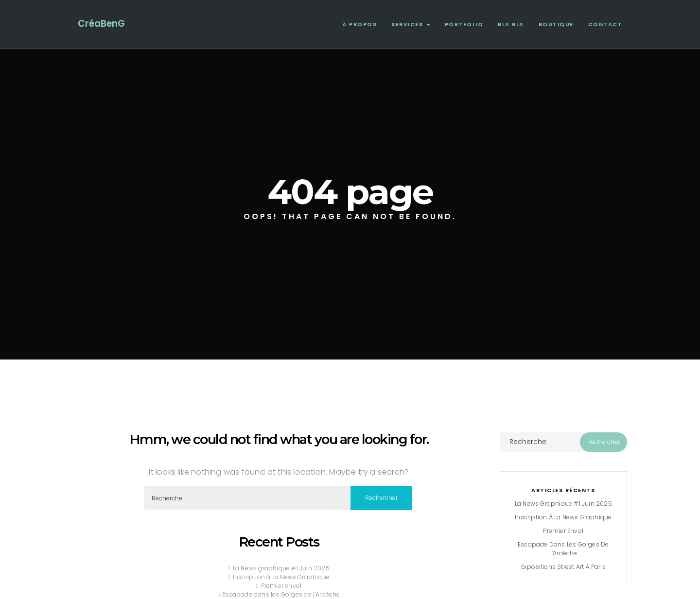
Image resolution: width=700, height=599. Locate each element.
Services (411, 24)
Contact (605, 24)
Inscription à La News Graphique (281, 577)
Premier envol (281, 586)
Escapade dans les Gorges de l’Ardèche (281, 594)
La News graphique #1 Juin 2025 (281, 568)
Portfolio (464, 24)
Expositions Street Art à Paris (563, 567)
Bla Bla (511, 24)
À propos (359, 24)
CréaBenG (101, 24)
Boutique (556, 24)
